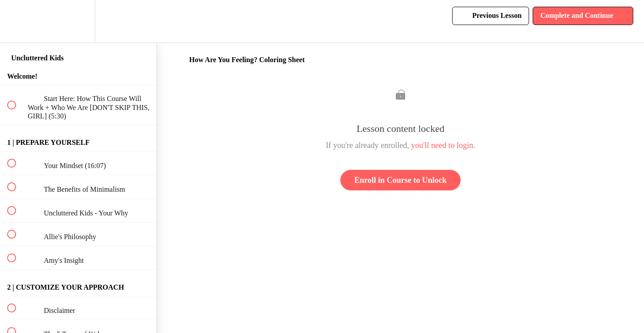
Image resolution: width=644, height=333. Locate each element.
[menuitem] (78, 21)
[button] (17, 21)
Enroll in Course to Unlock (400, 180)
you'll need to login (442, 145)
